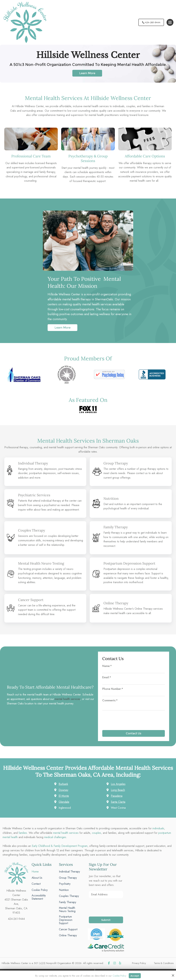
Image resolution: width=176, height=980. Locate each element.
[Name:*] (134, 671)
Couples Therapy (32, 530)
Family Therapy (116, 527)
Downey (63, 790)
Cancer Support (31, 600)
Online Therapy (116, 603)
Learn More (87, 73)
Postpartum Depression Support (130, 563)
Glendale (64, 802)
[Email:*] (134, 683)
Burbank (63, 784)
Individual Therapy (34, 463)
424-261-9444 (150, 22)
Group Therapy (116, 463)
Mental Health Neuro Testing (42, 563)
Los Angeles (118, 784)
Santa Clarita (118, 802)
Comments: (110, 700)
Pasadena (117, 796)
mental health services (68, 699)
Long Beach (118, 790)
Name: (107, 666)
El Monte (64, 796)
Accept (135, 975)
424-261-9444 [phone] (16, 919)
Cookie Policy (119, 976)
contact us (142, 473)
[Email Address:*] (106, 894)
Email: (107, 677)
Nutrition (111, 498)
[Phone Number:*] (134, 694)
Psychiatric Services (35, 495)
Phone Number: (113, 689)
